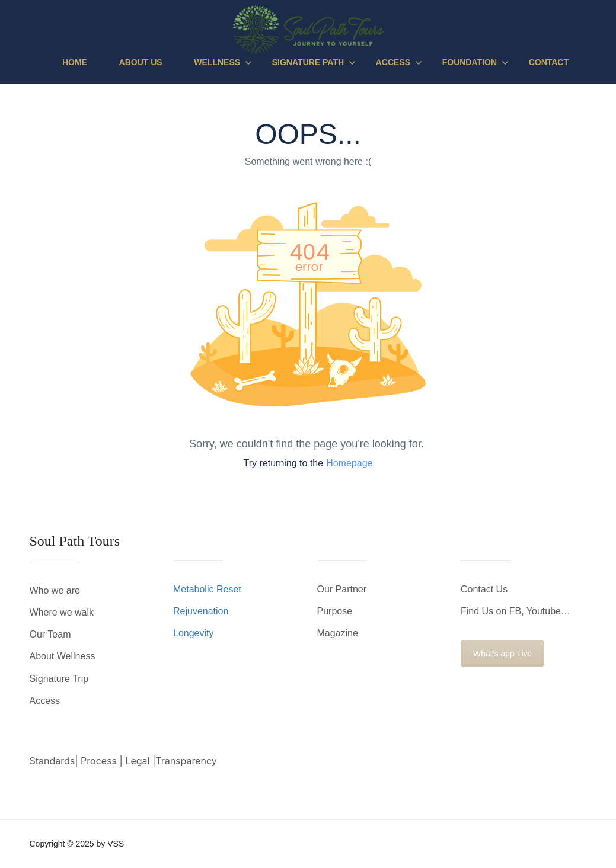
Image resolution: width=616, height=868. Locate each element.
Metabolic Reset (207, 589)
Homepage (349, 463)
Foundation (470, 62)
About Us (141, 62)
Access (393, 62)
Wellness (217, 62)
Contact (549, 62)
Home (75, 62)
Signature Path (308, 62)
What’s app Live (502, 654)
